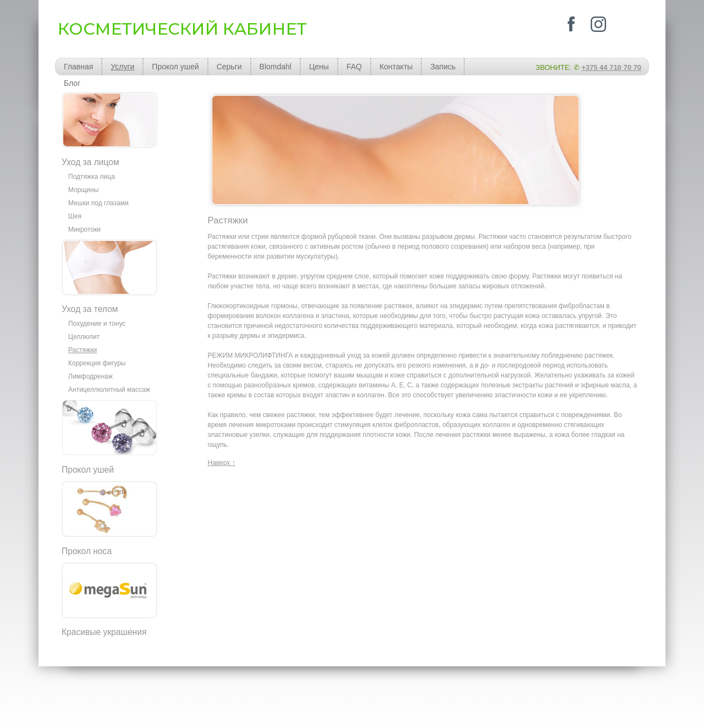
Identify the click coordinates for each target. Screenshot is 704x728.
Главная (78, 67)
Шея (75, 216)
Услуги (122, 67)
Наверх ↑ (222, 463)
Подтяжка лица (92, 177)
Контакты (396, 67)
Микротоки (84, 229)
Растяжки (82, 350)
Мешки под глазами (98, 203)
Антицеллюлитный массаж (109, 390)
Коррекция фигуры (97, 363)
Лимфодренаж (90, 376)
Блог (72, 83)
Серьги (229, 67)
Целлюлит (84, 337)
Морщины (83, 190)
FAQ (354, 67)
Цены (319, 67)
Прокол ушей (175, 67)
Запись (443, 67)
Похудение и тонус (97, 324)
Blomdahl (276, 67)
